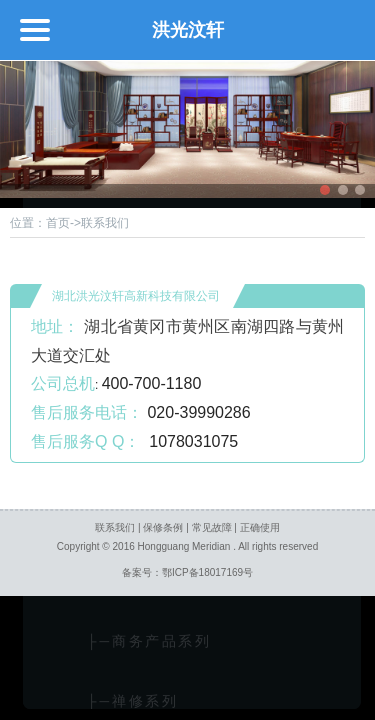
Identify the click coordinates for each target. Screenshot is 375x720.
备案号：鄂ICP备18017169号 (187, 572)
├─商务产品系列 (129, 642)
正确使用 (260, 527)
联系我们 (115, 527)
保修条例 (163, 527)
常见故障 (212, 527)
